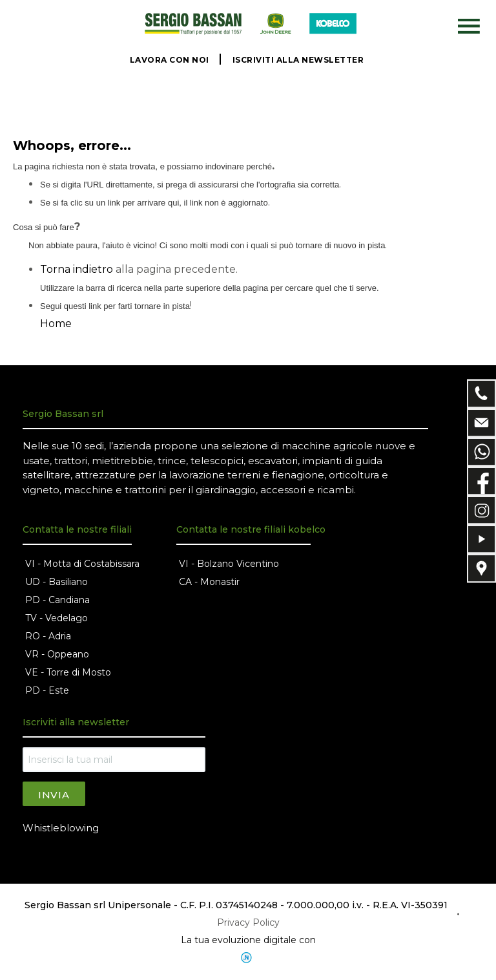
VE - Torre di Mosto (68, 672)
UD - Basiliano (57, 582)
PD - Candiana (57, 600)
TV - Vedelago (57, 618)
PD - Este (47, 690)
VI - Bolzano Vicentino (229, 564)
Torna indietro (77, 269)
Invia (54, 795)
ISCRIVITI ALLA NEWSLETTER (298, 60)
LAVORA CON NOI (170, 60)
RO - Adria (48, 636)
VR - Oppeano (57, 654)
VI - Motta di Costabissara (82, 564)
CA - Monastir (209, 582)
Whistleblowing (61, 828)
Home (56, 324)
